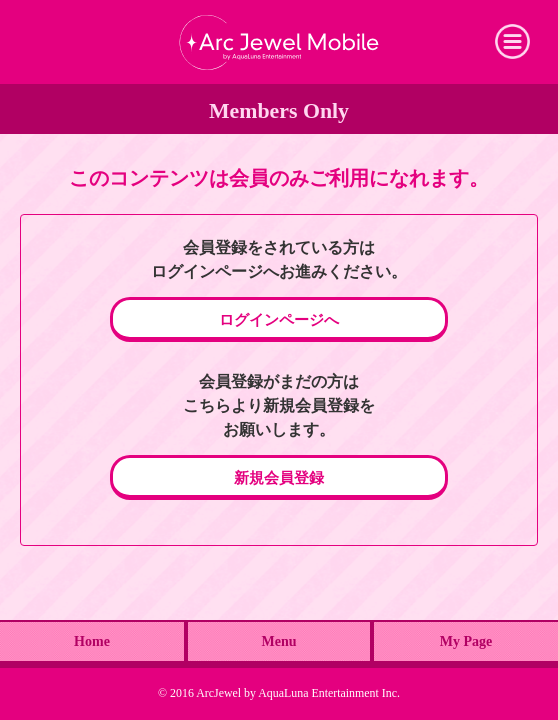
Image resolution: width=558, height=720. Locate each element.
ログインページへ (279, 320)
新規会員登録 (279, 478)
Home (92, 641)
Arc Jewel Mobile (279, 42)
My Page (466, 641)
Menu (278, 641)
